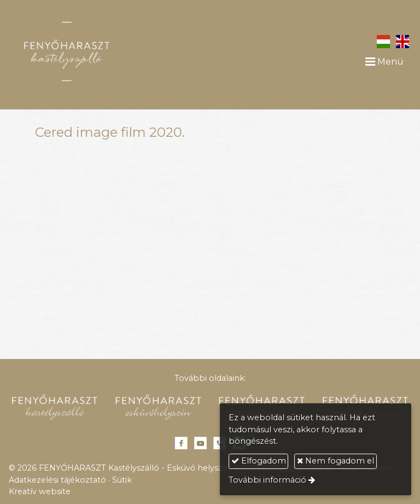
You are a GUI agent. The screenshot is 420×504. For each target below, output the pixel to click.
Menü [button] (384, 62)
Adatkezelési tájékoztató (57, 480)
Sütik (122, 480)
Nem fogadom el (336, 461)
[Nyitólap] (96, 51)
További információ (267, 480)
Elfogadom (259, 461)
